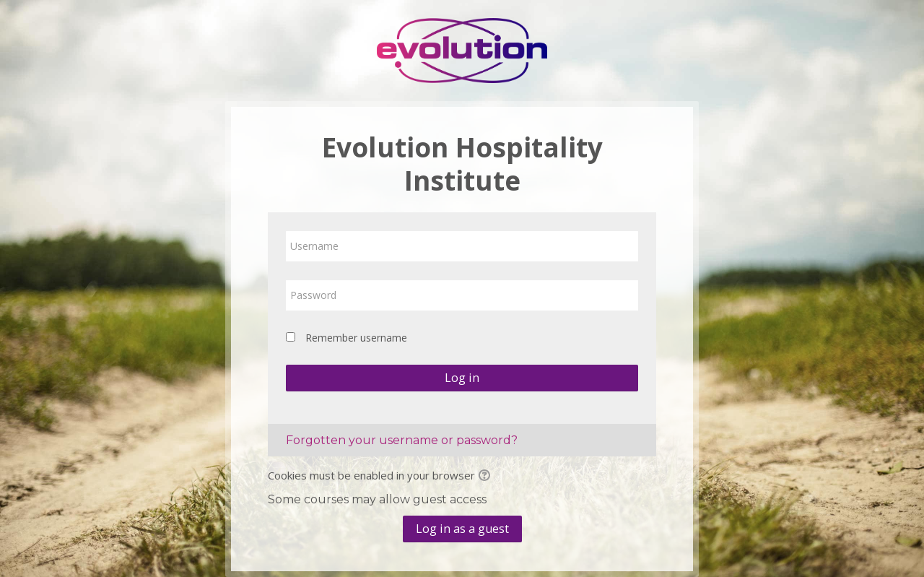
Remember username (356, 338)
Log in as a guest (462, 529)
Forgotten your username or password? (402, 440)
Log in (462, 378)
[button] (487, 477)
